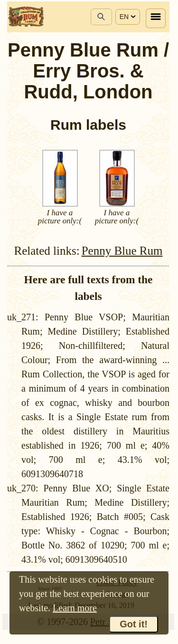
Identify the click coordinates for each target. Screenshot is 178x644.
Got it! (134, 624)
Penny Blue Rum (122, 251)
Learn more (75, 608)
